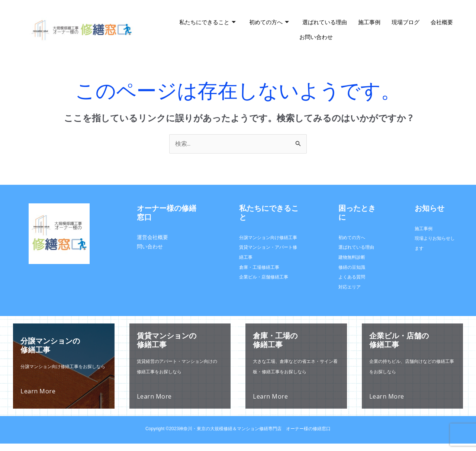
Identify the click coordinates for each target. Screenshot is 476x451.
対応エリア (350, 287)
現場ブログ (406, 22)
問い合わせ (150, 246)
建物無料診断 (352, 257)
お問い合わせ (316, 37)
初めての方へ (269, 22)
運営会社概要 (152, 237)
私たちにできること (208, 22)
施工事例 (369, 22)
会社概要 (442, 22)
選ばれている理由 (325, 22)
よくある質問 (352, 277)
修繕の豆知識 (352, 267)
